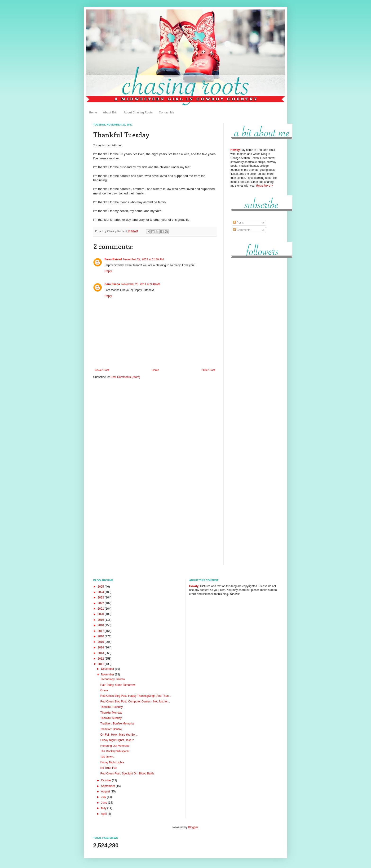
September (108, 786)
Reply (108, 271)
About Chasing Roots (138, 112)
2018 (101, 625)
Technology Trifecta (113, 679)
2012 (101, 659)
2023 (101, 598)
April (104, 814)
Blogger (193, 827)
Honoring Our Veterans (115, 746)
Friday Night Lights (112, 762)
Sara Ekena (112, 284)
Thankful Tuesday (112, 707)
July (104, 797)
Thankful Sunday (111, 718)
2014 (101, 648)
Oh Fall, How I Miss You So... (119, 735)
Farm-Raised (113, 259)
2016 (101, 636)
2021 (101, 609)
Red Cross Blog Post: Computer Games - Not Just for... (135, 702)
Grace (104, 690)
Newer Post (102, 370)
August (106, 792)
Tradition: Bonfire (111, 729)
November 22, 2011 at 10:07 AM (144, 259)
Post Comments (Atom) (125, 377)
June (104, 803)
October (106, 780)
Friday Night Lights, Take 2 (117, 740)
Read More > (265, 186)
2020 (101, 614)
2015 (101, 642)
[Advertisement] (254, 334)
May (104, 808)
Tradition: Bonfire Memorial (117, 724)
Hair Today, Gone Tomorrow (118, 685)
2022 (101, 603)
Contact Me (166, 112)
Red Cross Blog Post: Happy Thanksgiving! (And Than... (136, 696)
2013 (101, 653)
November (108, 675)
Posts (238, 223)
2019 (101, 620)
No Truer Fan (109, 768)
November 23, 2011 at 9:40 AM (141, 284)
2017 (101, 631)
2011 (101, 664)
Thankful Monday (111, 713)
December (108, 669)
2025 (101, 587)
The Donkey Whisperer (115, 751)
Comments (242, 230)
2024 (101, 592)
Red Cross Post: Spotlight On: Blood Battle (127, 774)
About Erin (110, 112)
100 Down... (108, 757)
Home (93, 112)
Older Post (208, 370)
